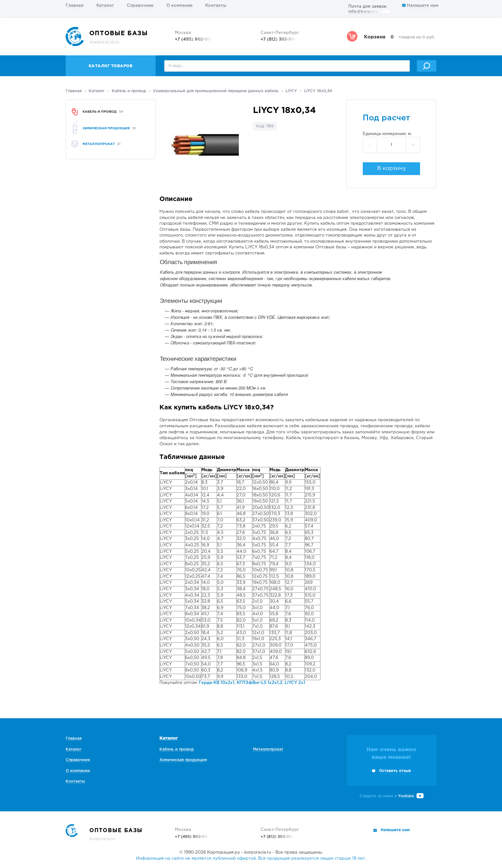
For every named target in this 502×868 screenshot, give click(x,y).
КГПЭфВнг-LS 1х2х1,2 (259, 683)
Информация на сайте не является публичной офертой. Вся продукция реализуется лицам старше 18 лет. (251, 859)
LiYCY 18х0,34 (318, 91)
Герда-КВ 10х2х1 (217, 683)
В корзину (392, 169)
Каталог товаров (111, 66)
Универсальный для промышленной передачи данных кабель (216, 91)
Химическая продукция (183, 760)
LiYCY (291, 91)
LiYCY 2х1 (295, 683)
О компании (179, 6)
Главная (75, 6)
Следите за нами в (392, 796)
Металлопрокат (268, 749)
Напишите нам (420, 6)
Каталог (105, 6)
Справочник (140, 6)
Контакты (216, 6)
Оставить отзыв (395, 771)
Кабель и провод (129, 91)
